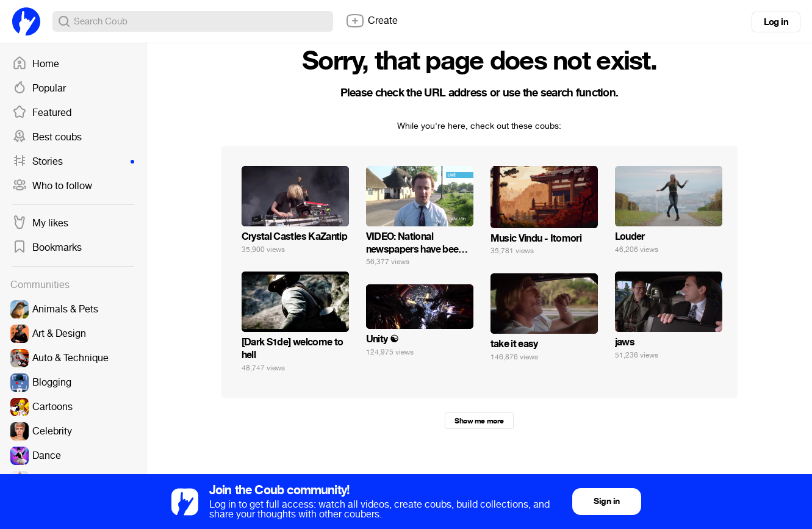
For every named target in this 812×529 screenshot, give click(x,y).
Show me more (479, 421)
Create (372, 21)
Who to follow (52, 186)
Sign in (606, 501)
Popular (39, 88)
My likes (40, 223)
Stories (73, 162)
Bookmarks (47, 248)
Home (36, 64)
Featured (42, 113)
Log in (776, 22)
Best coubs (47, 137)
